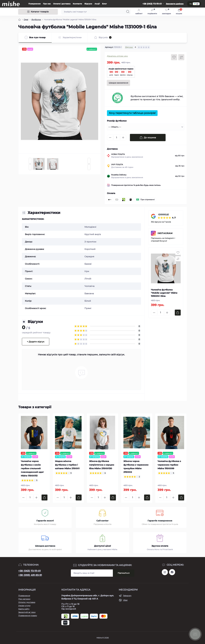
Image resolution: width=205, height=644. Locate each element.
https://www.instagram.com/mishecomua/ (165, 572)
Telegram (127, 596)
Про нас (47, 4)
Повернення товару (28, 616)
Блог (104, 4)
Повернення (35, 4)
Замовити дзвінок (175, 4)
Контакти (77, 4)
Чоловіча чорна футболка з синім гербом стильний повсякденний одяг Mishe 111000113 (32, 468)
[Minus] (110, 138)
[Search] (128, 12)
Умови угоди (24, 606)
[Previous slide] (30, 164)
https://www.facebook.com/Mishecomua (172, 572)
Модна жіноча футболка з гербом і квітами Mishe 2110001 (67, 465)
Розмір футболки (117, 121)
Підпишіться (124, 573)
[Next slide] (89, 164)
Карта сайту (24, 609)
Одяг (26, 20)
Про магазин (24, 599)
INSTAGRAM (165, 233)
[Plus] (123, 138)
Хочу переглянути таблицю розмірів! (132, 113)
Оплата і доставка (62, 4)
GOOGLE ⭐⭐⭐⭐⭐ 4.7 (167, 216)
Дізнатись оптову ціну (117, 56)
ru (191, 4)
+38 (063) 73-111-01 (29, 571)
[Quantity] (117, 138)
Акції (97, 4)
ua (196, 4)
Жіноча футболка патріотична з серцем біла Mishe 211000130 (102, 465)
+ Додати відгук (36, 342)
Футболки (36, 20)
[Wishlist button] (174, 57)
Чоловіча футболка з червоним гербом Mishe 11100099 (169, 465)
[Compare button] (181, 57)
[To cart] (178, 313)
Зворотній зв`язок (27, 612)
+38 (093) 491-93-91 (30, 575)
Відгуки (88, 4)
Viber (125, 600)
